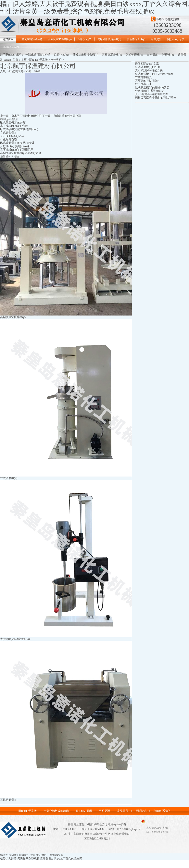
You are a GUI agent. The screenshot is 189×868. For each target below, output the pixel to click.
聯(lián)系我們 (11, 47)
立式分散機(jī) (9, 133)
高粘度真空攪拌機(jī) (60, 39)
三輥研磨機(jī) (9, 800)
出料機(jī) (153, 55)
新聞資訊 (156, 39)
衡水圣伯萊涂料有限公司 (26, 116)
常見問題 (123, 811)
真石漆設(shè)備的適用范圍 (17, 150)
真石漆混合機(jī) (136, 39)
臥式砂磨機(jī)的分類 (13, 123)
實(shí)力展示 (84, 811)
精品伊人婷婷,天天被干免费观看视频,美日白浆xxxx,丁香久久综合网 (41, 859)
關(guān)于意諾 (176, 39)
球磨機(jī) (168, 55)
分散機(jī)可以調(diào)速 (15, 146)
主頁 (24, 60)
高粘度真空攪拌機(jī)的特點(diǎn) (20, 153)
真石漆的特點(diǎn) (12, 136)
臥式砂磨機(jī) (134, 55)
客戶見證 (105, 811)
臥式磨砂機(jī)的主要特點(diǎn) (19, 129)
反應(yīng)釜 (85, 39)
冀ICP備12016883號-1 (97, 839)
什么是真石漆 (8, 139)
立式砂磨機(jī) (9, 478)
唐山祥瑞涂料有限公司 (67, 116)
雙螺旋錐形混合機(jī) (109, 39)
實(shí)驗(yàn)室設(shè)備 (15, 639)
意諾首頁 (8, 39)
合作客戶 (56, 60)
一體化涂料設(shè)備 (31, 39)
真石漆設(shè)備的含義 (14, 126)
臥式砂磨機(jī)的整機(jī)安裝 (17, 143)
